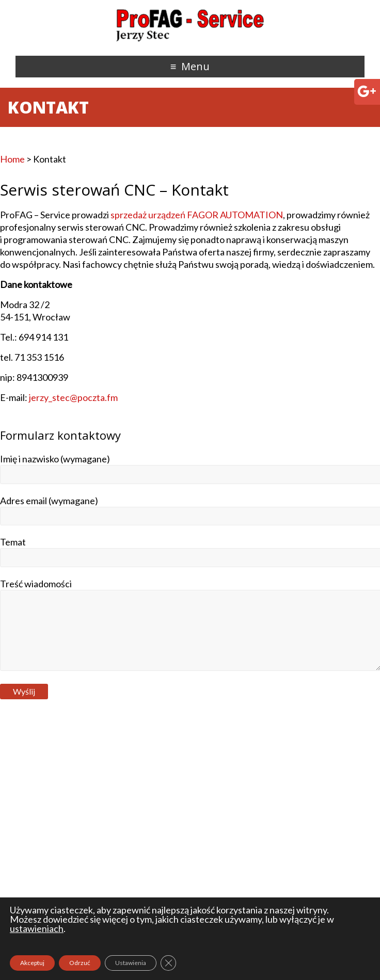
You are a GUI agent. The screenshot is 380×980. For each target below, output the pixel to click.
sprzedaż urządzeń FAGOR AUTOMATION (197, 215)
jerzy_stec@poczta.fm (73, 397)
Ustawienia (131, 963)
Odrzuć (80, 963)
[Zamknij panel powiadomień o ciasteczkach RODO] (168, 963)
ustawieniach (37, 928)
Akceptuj (32, 963)
